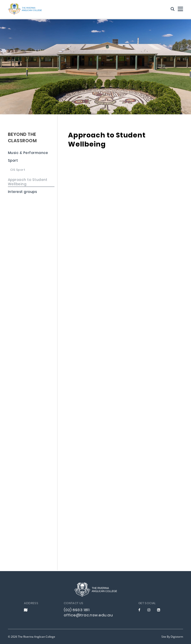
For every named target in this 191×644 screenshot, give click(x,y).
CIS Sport (18, 170)
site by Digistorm (172, 637)
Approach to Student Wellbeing (28, 183)
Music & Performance (28, 154)
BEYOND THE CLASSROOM (22, 138)
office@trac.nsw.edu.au (88, 615)
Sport (13, 161)
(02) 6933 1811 (77, 610)
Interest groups (22, 192)
